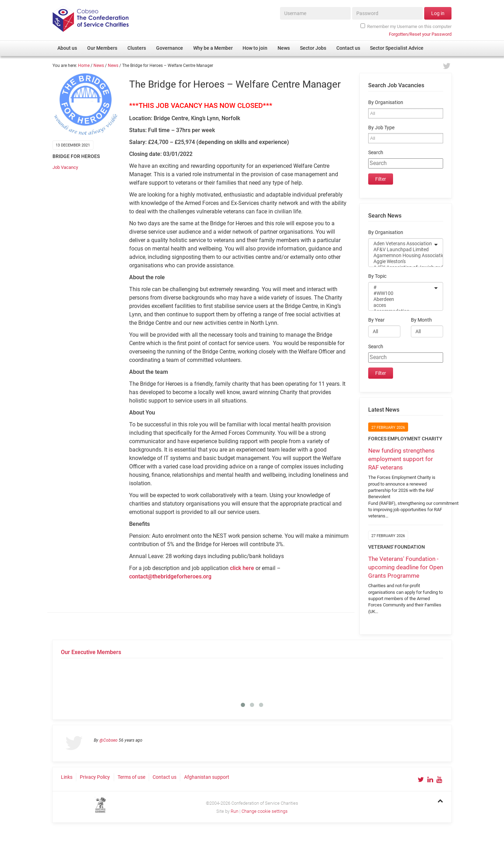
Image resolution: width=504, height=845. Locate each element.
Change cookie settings (265, 811)
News (99, 66)
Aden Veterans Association (401, 244)
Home (84, 66)
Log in (438, 13)
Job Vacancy (65, 167)
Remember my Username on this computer (406, 26)
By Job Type (381, 128)
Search (376, 153)
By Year (376, 320)
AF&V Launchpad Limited (401, 250)
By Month (421, 320)
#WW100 (401, 293)
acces (401, 305)
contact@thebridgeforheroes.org (170, 576)
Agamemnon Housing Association (401, 256)
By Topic (377, 276)
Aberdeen (401, 299)
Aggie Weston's (401, 262)
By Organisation (386, 102)
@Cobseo (108, 740)
